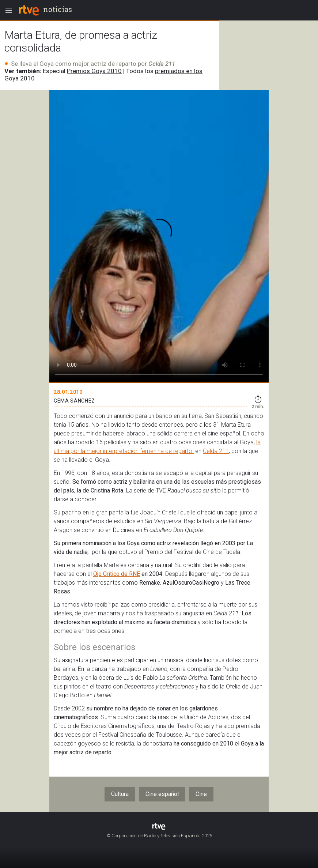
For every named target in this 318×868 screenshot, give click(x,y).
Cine (201, 794)
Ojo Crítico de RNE (117, 574)
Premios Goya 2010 (94, 71)
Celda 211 (216, 451)
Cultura (120, 794)
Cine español (162, 794)
